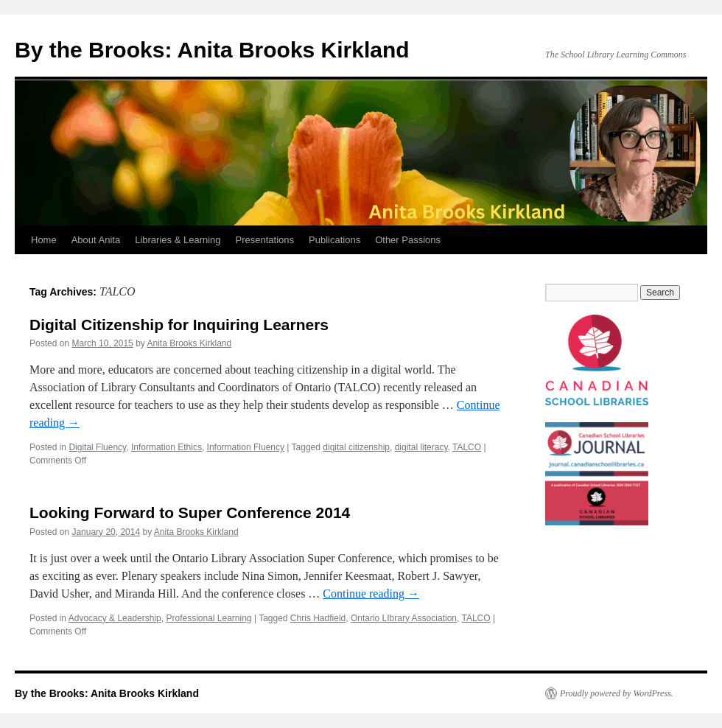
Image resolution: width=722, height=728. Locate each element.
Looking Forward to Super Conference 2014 (190, 512)
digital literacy (421, 447)
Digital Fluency (97, 447)
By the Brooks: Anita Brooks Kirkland (212, 50)
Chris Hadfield (318, 618)
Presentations (265, 240)
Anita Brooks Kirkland (189, 343)
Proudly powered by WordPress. (617, 693)
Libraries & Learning (178, 240)
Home (44, 240)
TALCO (467, 447)
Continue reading (371, 594)
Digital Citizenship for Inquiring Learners (179, 325)
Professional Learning (208, 618)
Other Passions (408, 240)
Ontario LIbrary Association (404, 618)
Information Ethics (167, 447)
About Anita (96, 240)
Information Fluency (246, 447)
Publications (334, 240)
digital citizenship (356, 447)
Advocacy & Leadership (115, 618)
